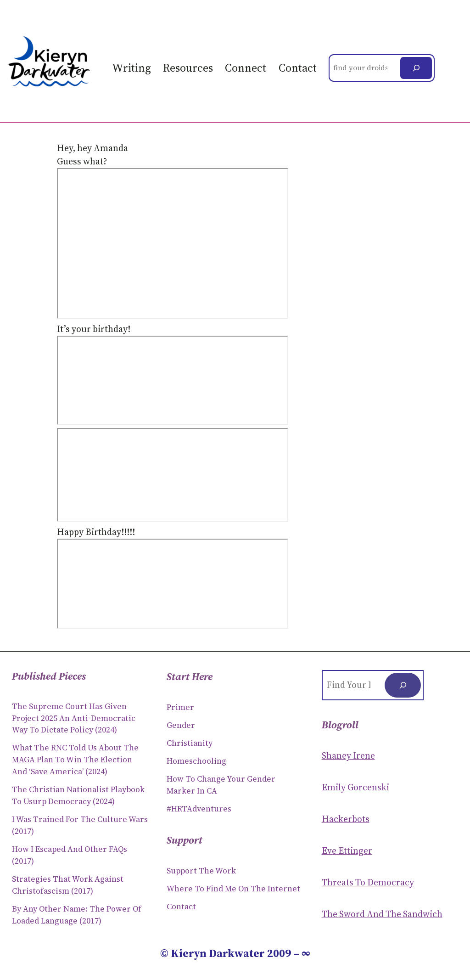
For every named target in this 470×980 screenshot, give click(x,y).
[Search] (416, 68)
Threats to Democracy (368, 882)
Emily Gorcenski (355, 787)
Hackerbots (346, 819)
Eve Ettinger (347, 850)
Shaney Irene (348, 755)
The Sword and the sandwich (382, 914)
